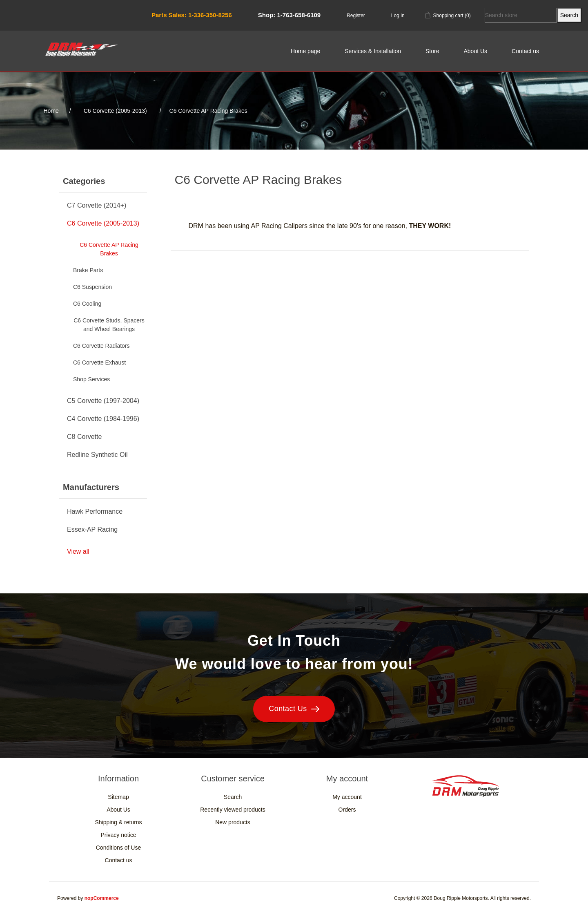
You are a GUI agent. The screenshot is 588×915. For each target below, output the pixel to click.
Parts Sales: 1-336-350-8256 (192, 15)
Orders (347, 810)
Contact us (525, 51)
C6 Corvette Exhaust (99, 362)
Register (356, 16)
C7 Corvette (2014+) (97, 205)
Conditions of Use (119, 848)
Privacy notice (118, 835)
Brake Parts (88, 270)
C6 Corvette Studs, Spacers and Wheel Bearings (109, 325)
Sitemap (118, 797)
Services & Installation (373, 51)
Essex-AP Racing (92, 529)
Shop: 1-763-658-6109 (289, 15)
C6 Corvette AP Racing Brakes (109, 249)
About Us (475, 51)
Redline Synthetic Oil (97, 455)
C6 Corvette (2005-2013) (103, 223)
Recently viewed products (233, 810)
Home (51, 111)
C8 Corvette (84, 437)
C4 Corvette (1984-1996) (103, 419)
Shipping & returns (118, 822)
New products (233, 822)
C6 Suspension (92, 287)
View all (78, 551)
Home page (305, 51)
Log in (398, 16)
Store (432, 51)
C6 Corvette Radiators (101, 346)
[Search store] (521, 15)
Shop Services (91, 379)
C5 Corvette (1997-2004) (103, 401)
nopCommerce (102, 898)
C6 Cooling (87, 304)
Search (233, 797)
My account (347, 797)
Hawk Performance (95, 511)
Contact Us (294, 709)
